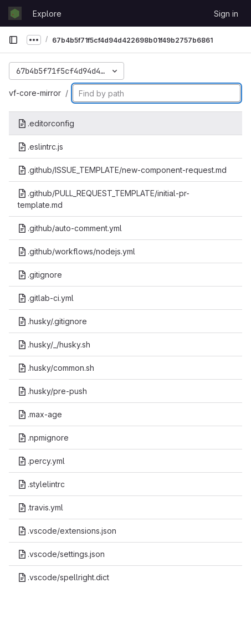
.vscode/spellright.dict (63, 577)
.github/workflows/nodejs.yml (76, 251)
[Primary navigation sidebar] (13, 40)
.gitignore (40, 275)
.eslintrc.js (40, 147)
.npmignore (43, 438)
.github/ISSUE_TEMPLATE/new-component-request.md (122, 170)
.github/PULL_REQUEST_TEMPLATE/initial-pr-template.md (104, 199)
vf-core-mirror (35, 93)
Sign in (226, 14)
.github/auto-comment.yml (70, 228)
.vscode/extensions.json (67, 531)
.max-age (40, 414)
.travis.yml (40, 507)
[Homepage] (15, 13)
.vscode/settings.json (61, 554)
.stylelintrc (41, 484)
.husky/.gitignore (52, 321)
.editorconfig (46, 123)
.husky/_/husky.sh (54, 344)
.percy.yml (41, 461)
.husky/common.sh (56, 368)
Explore (47, 14)
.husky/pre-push (52, 391)
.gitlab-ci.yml (46, 298)
